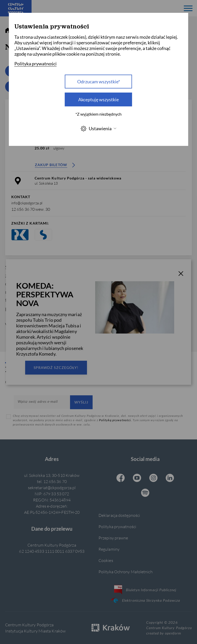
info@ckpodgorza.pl (27, 203)
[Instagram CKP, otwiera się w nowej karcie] (153, 478)
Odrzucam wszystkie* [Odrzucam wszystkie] (99, 82)
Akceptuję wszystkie (98, 99)
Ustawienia (98, 129)
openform (173, 633)
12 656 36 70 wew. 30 (31, 209)
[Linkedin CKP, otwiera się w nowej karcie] (170, 478)
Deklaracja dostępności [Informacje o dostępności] (119, 515)
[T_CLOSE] (181, 274)
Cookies (106, 560)
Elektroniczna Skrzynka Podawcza (145, 600)
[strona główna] (8, 31)
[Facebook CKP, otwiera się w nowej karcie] (121, 478)
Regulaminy (109, 549)
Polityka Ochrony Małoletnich (126, 572)
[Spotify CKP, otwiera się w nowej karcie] (145, 493)
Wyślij (81, 402)
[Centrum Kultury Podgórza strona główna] (16, 8)
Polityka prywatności (117, 526)
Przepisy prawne (113, 538)
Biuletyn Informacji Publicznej (145, 590)
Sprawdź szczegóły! (56, 368)
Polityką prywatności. (116, 420)
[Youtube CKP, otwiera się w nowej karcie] (137, 478)
